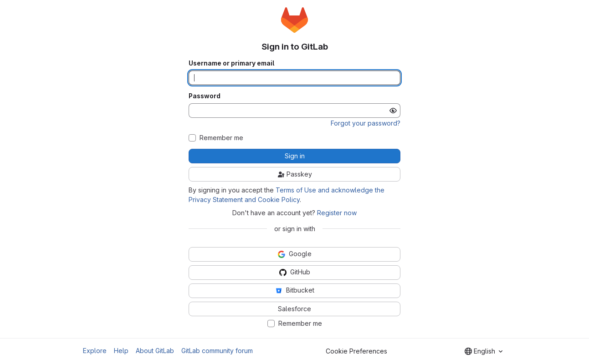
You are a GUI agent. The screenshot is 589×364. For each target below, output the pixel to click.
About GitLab (155, 351)
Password (205, 96)
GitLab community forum (217, 351)
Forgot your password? (366, 123)
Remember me (221, 138)
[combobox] (484, 351)
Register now (337, 213)
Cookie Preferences (356, 351)
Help (121, 351)
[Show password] (393, 111)
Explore (95, 351)
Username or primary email (231, 63)
